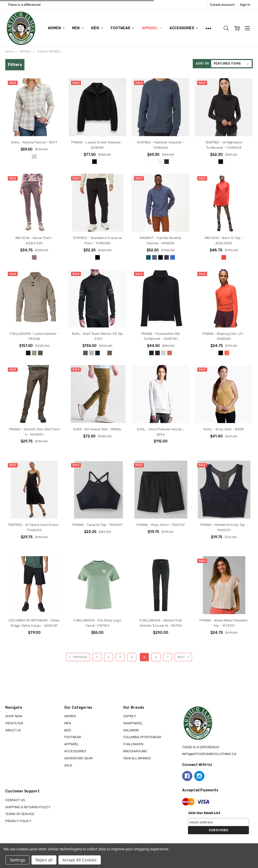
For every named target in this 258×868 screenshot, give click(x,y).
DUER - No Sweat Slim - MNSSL (98, 429)
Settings (18, 860)
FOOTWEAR (122, 28)
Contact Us (15, 800)
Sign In (245, 5)
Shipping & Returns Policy (28, 807)
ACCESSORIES (184, 28)
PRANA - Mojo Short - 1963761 (160, 525)
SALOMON (131, 730)
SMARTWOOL (133, 723)
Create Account (222, 5)
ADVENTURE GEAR (78, 758)
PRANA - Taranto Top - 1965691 (97, 525)
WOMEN (56, 28)
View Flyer (14, 723)
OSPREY (130, 716)
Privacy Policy (18, 821)
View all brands (137, 758)
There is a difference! (24, 5)
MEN (78, 28)
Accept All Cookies (80, 860)
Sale (68, 765)
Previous (77, 657)
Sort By (202, 64)
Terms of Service (20, 814)
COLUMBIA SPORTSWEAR (142, 737)
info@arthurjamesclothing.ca (209, 754)
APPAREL (152, 28)
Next (184, 657)
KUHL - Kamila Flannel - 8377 (34, 142)
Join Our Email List (204, 813)
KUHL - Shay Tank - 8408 (224, 429)
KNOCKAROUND (135, 751)
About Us (13, 730)
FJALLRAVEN (133, 744)
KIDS (97, 28)
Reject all (44, 860)
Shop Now (14, 716)
